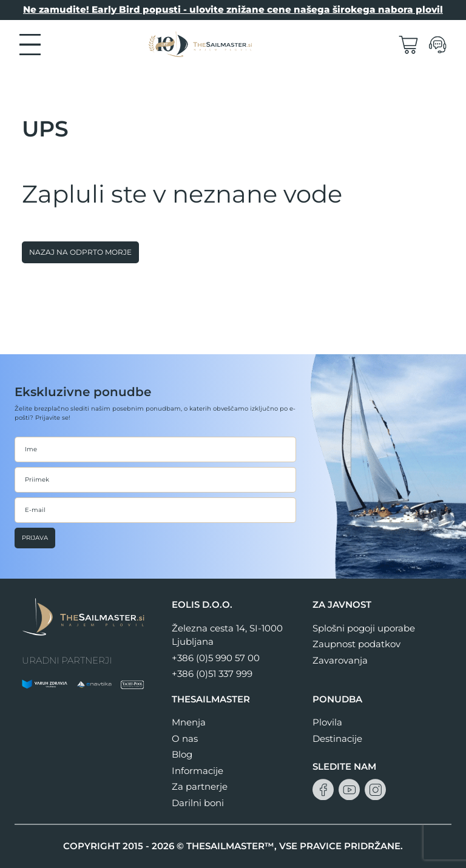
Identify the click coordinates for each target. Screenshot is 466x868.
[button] (30, 44)
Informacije (198, 771)
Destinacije (337, 738)
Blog (182, 754)
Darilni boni (198, 803)
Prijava (35, 538)
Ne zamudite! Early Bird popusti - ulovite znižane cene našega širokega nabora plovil (233, 9)
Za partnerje (200, 786)
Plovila (327, 722)
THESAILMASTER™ (230, 846)
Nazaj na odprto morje (80, 252)
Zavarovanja (340, 660)
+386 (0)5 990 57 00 (216, 658)
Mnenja (189, 722)
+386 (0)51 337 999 (212, 674)
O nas (185, 738)
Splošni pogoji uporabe (364, 628)
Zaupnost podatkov (356, 644)
